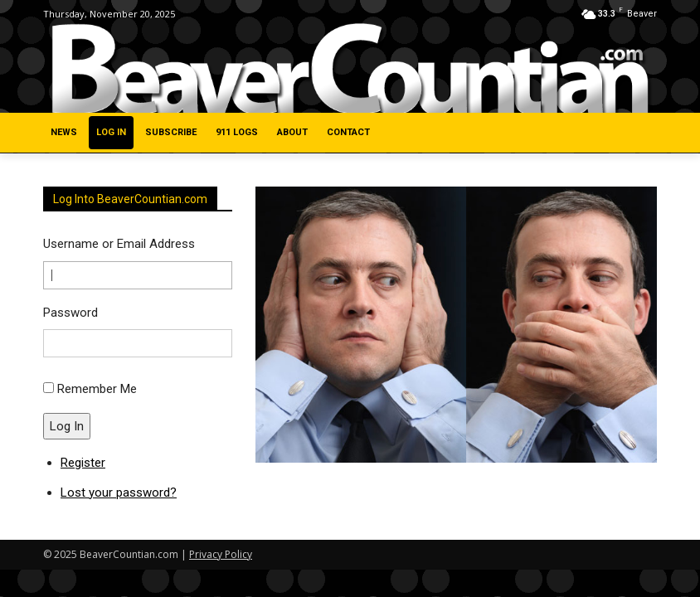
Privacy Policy (221, 554)
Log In (67, 426)
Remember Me (97, 389)
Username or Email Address (119, 244)
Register (83, 463)
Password (70, 313)
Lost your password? (119, 493)
